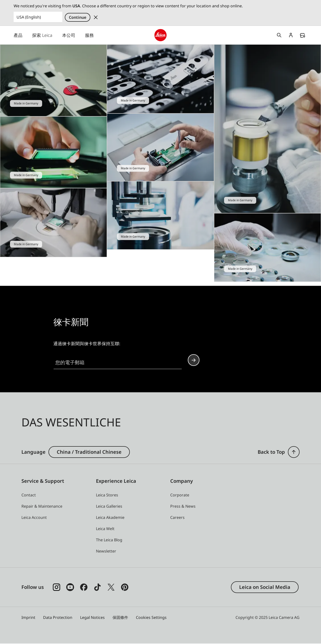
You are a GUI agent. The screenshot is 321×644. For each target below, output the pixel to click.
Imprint (28, 618)
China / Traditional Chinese (89, 452)
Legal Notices (92, 618)
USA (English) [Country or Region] (29, 17)
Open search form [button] (279, 35)
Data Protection (58, 618)
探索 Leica (42, 35)
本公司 (69, 35)
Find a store (302, 35)
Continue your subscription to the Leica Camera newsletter (194, 360)
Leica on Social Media (265, 587)
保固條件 (120, 618)
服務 (89, 35)
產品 (18, 35)
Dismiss (96, 17)
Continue (78, 17)
